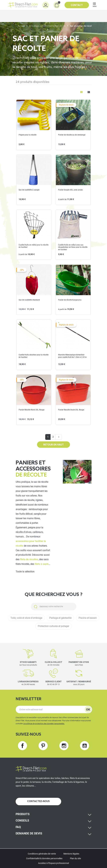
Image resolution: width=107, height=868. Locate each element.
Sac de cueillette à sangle (29, 190)
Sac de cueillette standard (29, 300)
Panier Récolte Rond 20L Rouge (31, 410)
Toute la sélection (25, 572)
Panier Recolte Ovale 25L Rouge (71, 410)
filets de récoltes (29, 559)
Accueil (21, 26)
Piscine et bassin (88, 618)
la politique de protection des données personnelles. (44, 724)
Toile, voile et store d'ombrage (26, 618)
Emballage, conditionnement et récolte (47, 26)
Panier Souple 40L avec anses (70, 190)
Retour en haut (53, 445)
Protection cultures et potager (53, 626)
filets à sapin (42, 564)
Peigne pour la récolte (28, 135)
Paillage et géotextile (60, 618)
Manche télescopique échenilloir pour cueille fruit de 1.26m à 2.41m (72, 356)
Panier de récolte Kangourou (70, 300)
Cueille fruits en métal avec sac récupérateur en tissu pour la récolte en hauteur (73, 247)
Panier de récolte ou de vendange (72, 135)
